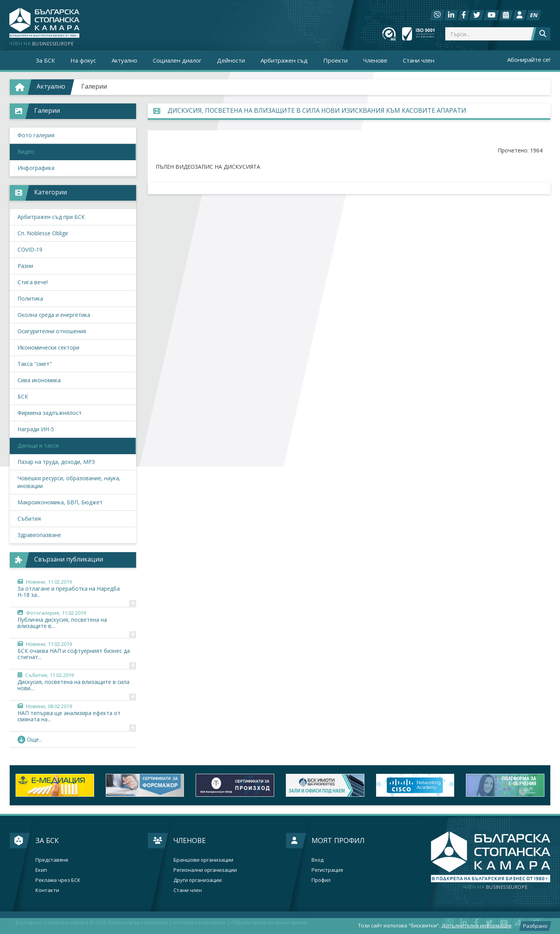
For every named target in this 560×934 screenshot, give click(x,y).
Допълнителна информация (476, 925)
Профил (321, 880)
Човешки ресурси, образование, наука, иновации (69, 482)
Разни (25, 266)
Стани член (419, 60)
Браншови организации (203, 860)
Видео (26, 151)
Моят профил (338, 840)
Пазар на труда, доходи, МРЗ (56, 462)
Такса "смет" (35, 364)
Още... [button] (30, 739)
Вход (318, 860)
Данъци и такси (38, 445)
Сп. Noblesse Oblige (43, 233)
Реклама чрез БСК (58, 880)
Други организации (198, 880)
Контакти (47, 890)
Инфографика (36, 168)
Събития (29, 519)
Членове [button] (375, 60)
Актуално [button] (124, 60)
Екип (41, 870)
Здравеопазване (39, 535)
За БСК (47, 840)
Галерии (94, 86)
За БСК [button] (45, 60)
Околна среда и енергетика (54, 315)
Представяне (52, 860)
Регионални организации (205, 870)
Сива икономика (39, 380)
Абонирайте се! (529, 59)
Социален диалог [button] (177, 60)
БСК (23, 396)
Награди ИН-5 (36, 429)
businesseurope (495, 887)
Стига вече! (33, 282)
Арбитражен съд (284, 60)
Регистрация (327, 870)
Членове (190, 840)
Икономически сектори (48, 347)
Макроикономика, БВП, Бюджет (60, 502)
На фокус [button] (83, 60)
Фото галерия (36, 135)
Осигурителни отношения (52, 331)
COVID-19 (30, 249)
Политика (30, 298)
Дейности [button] (231, 60)
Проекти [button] (335, 60)
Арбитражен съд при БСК (51, 217)
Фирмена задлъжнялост (50, 413)
